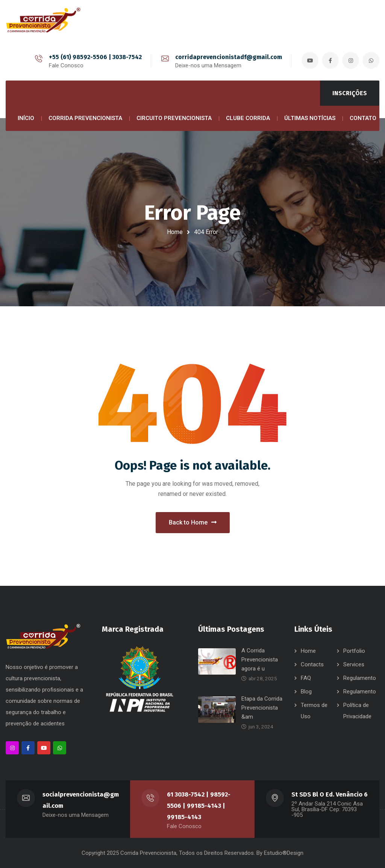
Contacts (312, 664)
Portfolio (354, 651)
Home (175, 232)
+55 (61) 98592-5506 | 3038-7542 (95, 57)
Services (354, 664)
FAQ (306, 678)
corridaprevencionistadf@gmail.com (229, 57)
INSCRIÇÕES (350, 93)
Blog (306, 692)
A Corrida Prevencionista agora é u (260, 660)
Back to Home (193, 522)
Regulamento (360, 678)
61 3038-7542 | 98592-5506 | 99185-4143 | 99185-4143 (199, 806)
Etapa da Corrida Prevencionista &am (262, 708)
